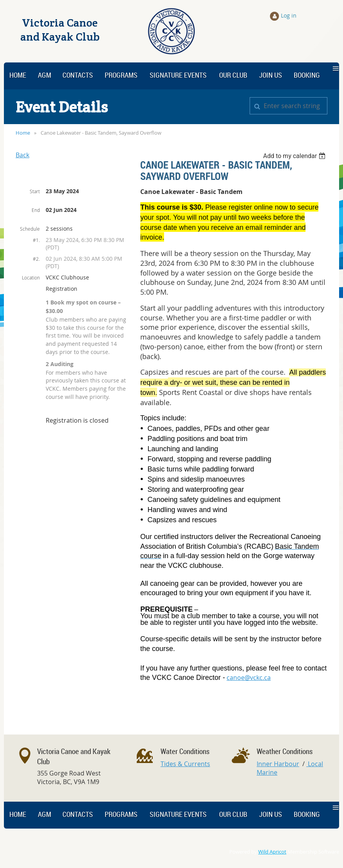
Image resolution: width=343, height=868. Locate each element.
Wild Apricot (272, 852)
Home (23, 133)
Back (22, 155)
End (36, 210)
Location (31, 277)
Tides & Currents (185, 764)
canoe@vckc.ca (249, 678)
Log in (289, 15)
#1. (36, 240)
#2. (36, 259)
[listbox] (295, 156)
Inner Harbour (278, 764)
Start (35, 191)
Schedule (30, 229)
